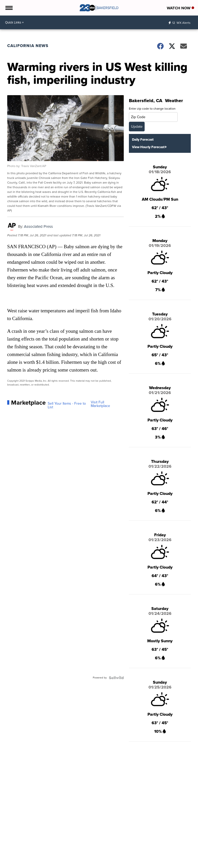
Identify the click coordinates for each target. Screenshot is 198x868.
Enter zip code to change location (152, 109)
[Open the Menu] (9, 8)
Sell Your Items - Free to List (67, 405)
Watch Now (180, 8)
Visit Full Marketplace (100, 404)
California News (28, 46)
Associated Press (38, 227)
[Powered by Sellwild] (116, 678)
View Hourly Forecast (149, 147)
